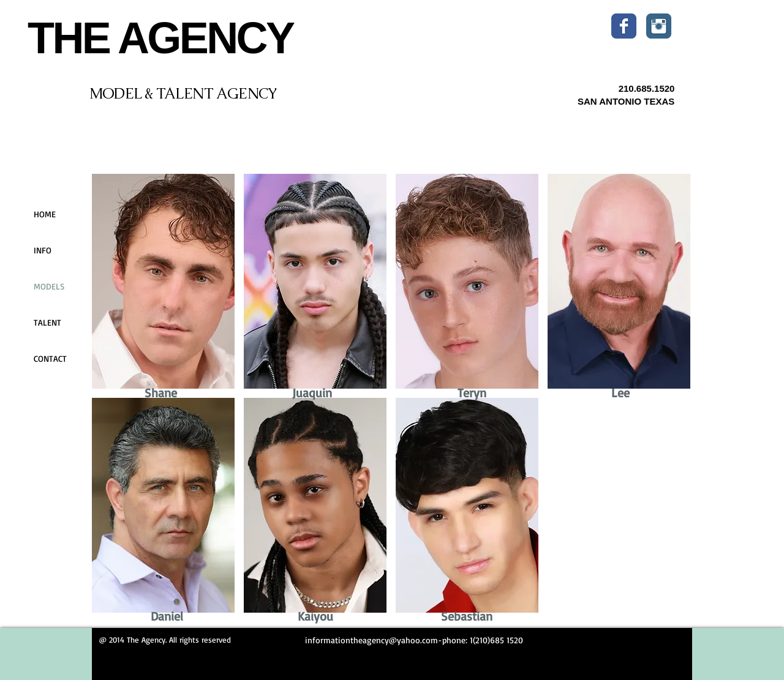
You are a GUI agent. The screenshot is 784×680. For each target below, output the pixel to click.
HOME (45, 214)
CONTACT (50, 358)
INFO (43, 250)
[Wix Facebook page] (624, 26)
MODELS (49, 286)
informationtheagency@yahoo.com (371, 640)
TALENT (47, 322)
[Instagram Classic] (659, 26)
